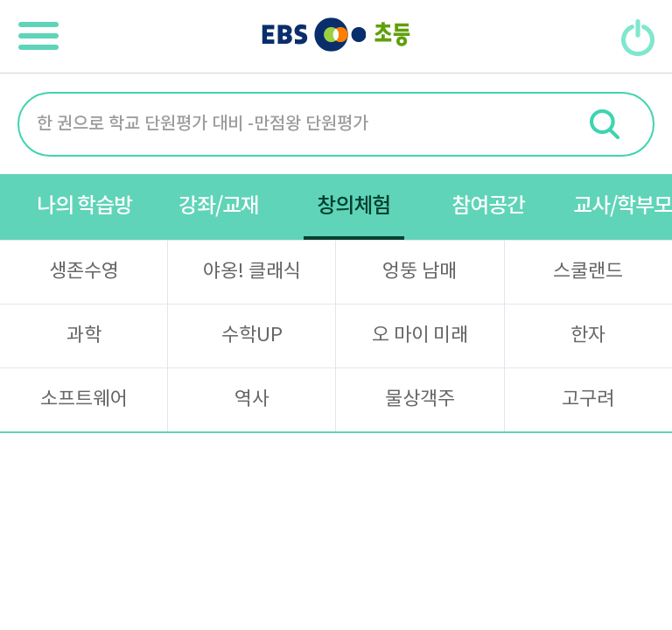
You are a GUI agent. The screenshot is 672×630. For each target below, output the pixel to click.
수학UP (252, 336)
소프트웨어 (84, 399)
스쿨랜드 (588, 272)
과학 (84, 336)
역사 (252, 399)
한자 (588, 336)
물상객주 (420, 399)
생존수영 (84, 272)
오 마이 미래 (420, 336)
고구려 (588, 399)
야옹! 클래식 (252, 272)
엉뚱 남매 (420, 272)
